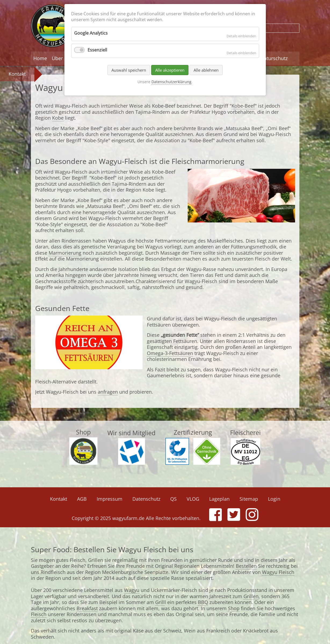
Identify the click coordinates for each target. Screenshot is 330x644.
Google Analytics (91, 33)
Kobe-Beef (243, 106)
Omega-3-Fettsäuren (170, 353)
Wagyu (132, 590)
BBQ (203, 602)
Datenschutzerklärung (171, 82)
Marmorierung (65, 253)
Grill (160, 602)
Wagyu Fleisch (278, 572)
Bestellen (246, 566)
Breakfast (87, 608)
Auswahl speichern (129, 70)
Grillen (251, 596)
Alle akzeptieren (170, 70)
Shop (234, 608)
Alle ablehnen (206, 70)
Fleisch (39, 614)
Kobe (58, 118)
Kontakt (17, 74)
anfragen (108, 392)
